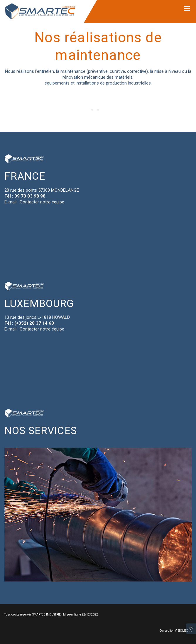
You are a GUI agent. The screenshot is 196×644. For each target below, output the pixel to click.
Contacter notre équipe (42, 202)
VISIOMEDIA (183, 631)
